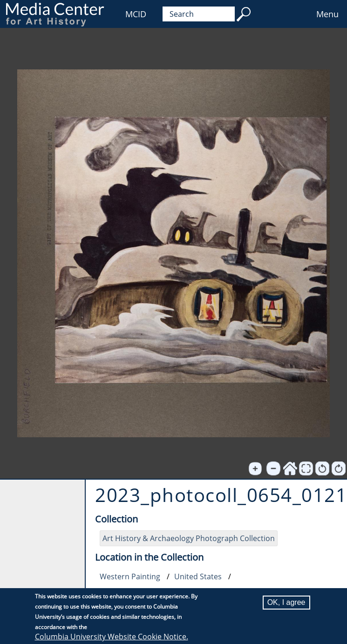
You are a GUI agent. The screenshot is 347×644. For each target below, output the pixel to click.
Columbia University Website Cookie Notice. (112, 637)
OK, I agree (286, 602)
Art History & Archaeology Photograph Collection (189, 538)
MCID (136, 14)
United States (198, 576)
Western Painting (130, 576)
